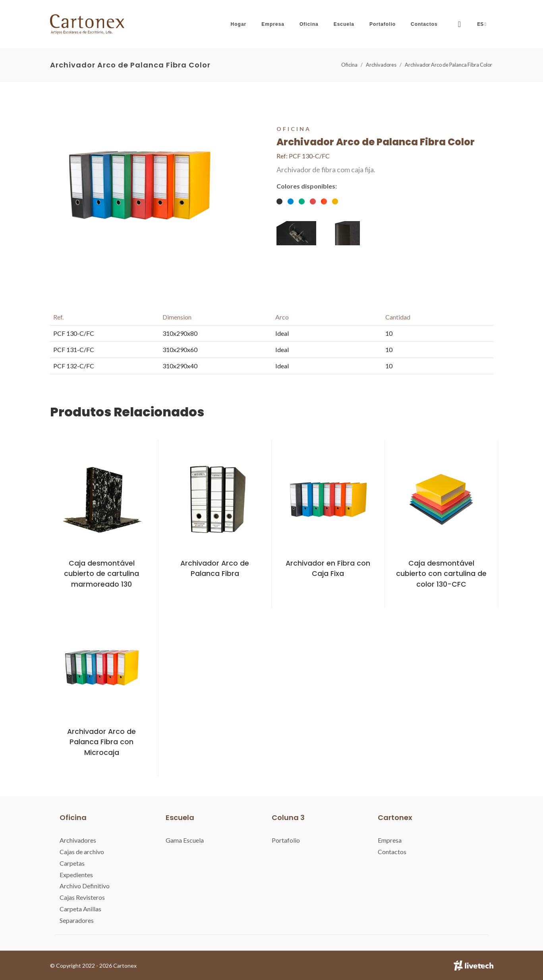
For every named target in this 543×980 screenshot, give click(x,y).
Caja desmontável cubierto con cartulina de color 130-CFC (441, 574)
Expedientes (76, 875)
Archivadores (381, 65)
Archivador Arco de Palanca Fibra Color (448, 65)
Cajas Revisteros (82, 897)
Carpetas (72, 863)
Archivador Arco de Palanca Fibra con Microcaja (101, 742)
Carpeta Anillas (80, 909)
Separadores (77, 920)
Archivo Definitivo (85, 886)
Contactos (392, 852)
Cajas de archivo (82, 852)
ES (482, 24)
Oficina (349, 65)
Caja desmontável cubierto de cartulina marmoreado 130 (101, 574)
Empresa (390, 840)
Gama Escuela (185, 840)
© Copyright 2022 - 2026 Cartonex (93, 966)
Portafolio (286, 840)
